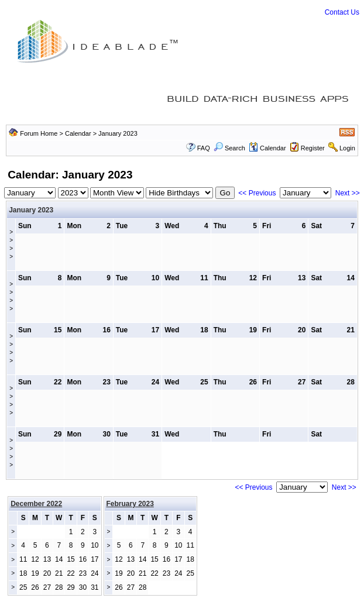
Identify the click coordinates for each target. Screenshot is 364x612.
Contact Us (342, 12)
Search (229, 148)
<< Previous (257, 193)
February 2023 (130, 504)
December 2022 (36, 504)
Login (347, 148)
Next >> (348, 193)
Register (313, 148)
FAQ (204, 148)
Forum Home (39, 133)
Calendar (78, 133)
